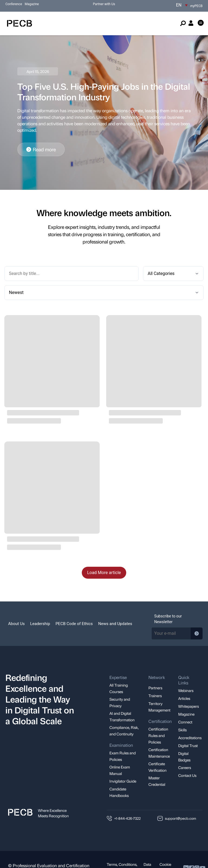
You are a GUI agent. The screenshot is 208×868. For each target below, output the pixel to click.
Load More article (104, 554)
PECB (196, 6)
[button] (201, 23)
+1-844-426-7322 (127, 799)
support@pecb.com (181, 799)
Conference (14, 4)
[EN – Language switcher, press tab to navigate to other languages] (182, 5)
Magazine (32, 4)
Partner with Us (104, 4)
